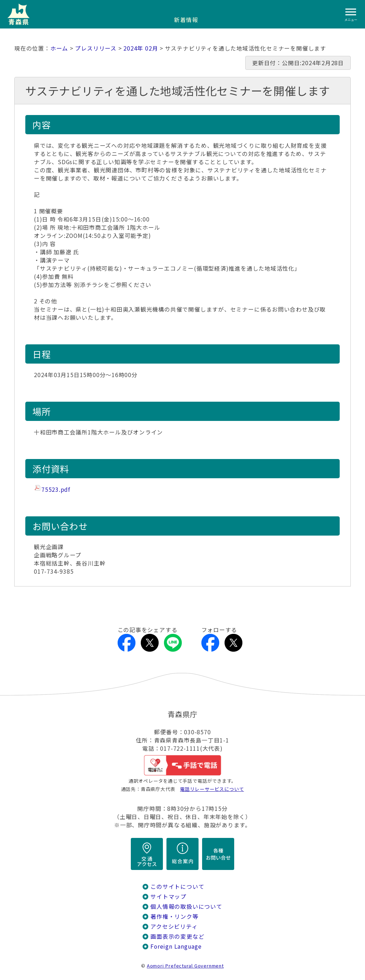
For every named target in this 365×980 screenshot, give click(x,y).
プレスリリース (96, 48)
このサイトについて (177, 887)
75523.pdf (56, 489)
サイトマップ (168, 896)
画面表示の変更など (177, 936)
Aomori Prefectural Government (185, 966)
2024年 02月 (141, 48)
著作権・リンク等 (174, 916)
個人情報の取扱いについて (186, 906)
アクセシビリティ (174, 926)
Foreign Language (176, 946)
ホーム (59, 48)
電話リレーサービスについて (212, 789)
